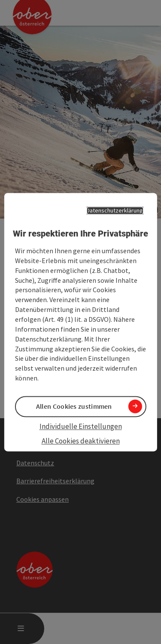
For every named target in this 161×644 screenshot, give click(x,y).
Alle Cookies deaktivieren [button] (81, 441)
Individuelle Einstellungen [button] (81, 427)
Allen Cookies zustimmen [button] (74, 406)
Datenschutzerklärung (115, 210)
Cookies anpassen (43, 499)
